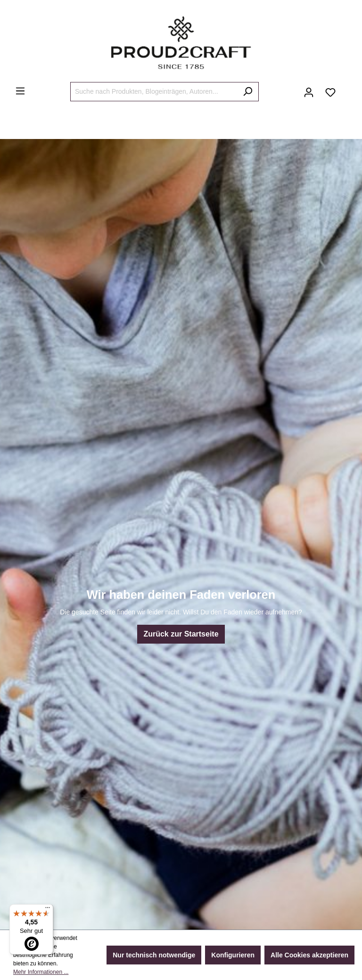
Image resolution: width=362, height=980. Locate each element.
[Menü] (20, 91)
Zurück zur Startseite (181, 634)
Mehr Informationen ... (41, 972)
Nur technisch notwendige (154, 955)
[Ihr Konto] (309, 92)
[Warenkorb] (347, 89)
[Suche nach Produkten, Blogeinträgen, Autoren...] (154, 92)
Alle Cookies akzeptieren (309, 955)
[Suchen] (248, 92)
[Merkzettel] (330, 92)
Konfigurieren (233, 955)
